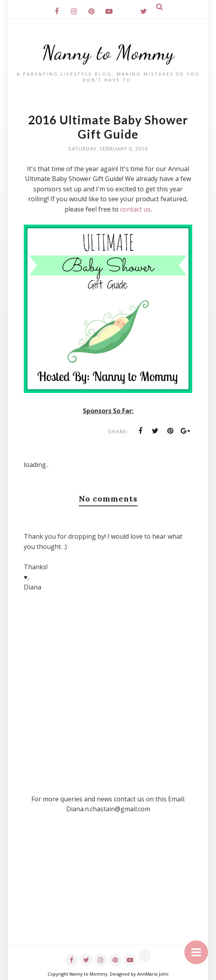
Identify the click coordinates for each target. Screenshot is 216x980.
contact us (135, 209)
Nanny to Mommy (108, 53)
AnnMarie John (153, 974)
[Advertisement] (108, 890)
